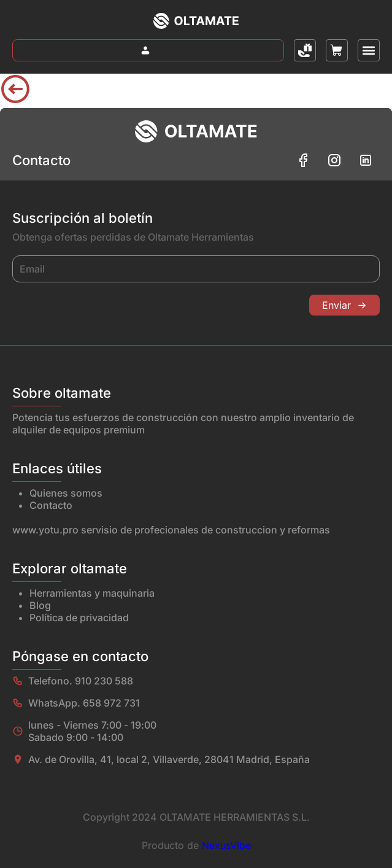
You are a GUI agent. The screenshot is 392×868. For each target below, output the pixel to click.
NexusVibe (226, 845)
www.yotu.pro (45, 530)
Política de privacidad (79, 618)
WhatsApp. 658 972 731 (84, 703)
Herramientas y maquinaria (92, 593)
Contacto (51, 505)
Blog (40, 605)
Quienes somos (66, 493)
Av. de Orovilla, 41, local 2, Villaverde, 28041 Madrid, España (169, 759)
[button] (369, 50)
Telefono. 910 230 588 (81, 681)
